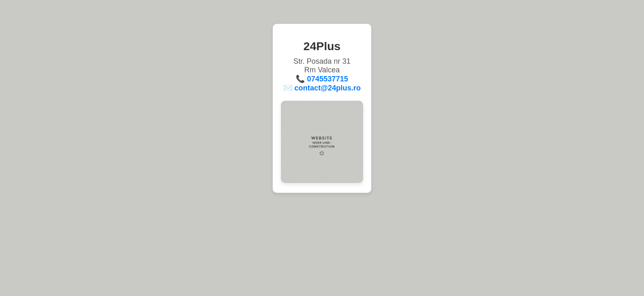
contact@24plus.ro (328, 88)
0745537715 (327, 79)
